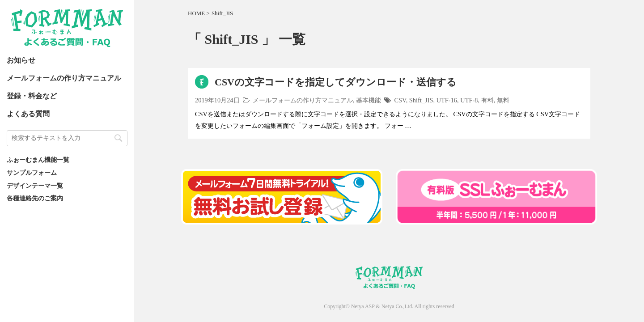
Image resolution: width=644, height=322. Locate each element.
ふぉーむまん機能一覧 (38, 160)
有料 (487, 100)
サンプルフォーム (32, 173)
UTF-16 (447, 100)
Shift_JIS (421, 100)
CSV (400, 100)
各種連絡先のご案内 (35, 198)
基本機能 (369, 100)
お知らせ (21, 60)
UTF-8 (469, 100)
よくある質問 (28, 114)
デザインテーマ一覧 (35, 186)
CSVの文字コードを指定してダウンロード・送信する (336, 82)
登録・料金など (32, 96)
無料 (503, 100)
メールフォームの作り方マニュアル (64, 78)
